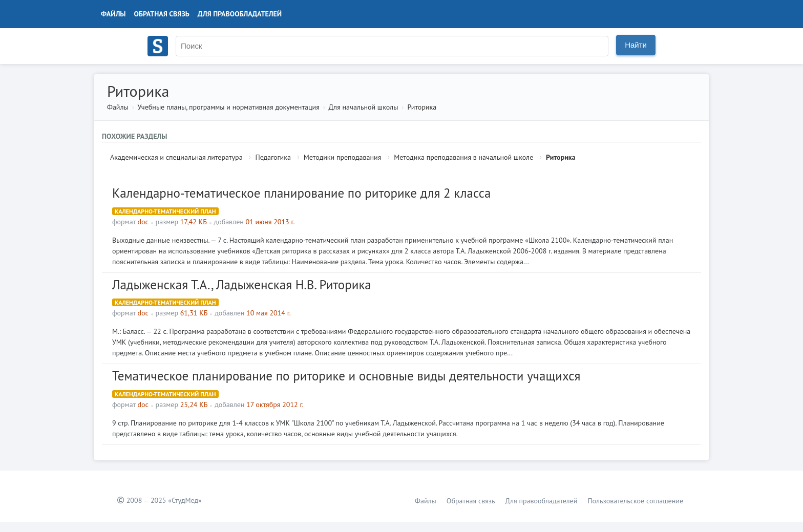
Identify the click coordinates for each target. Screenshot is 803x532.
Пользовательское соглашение (635, 501)
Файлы (113, 14)
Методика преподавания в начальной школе (463, 157)
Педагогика (273, 157)
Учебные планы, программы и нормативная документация (228, 107)
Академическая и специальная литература (176, 157)
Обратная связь (162, 14)
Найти (636, 45)
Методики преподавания (343, 157)
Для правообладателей (240, 14)
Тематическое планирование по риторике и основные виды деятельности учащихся (346, 376)
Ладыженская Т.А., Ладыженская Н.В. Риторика (242, 285)
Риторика (422, 107)
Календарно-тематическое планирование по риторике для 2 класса (301, 193)
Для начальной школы (364, 107)
